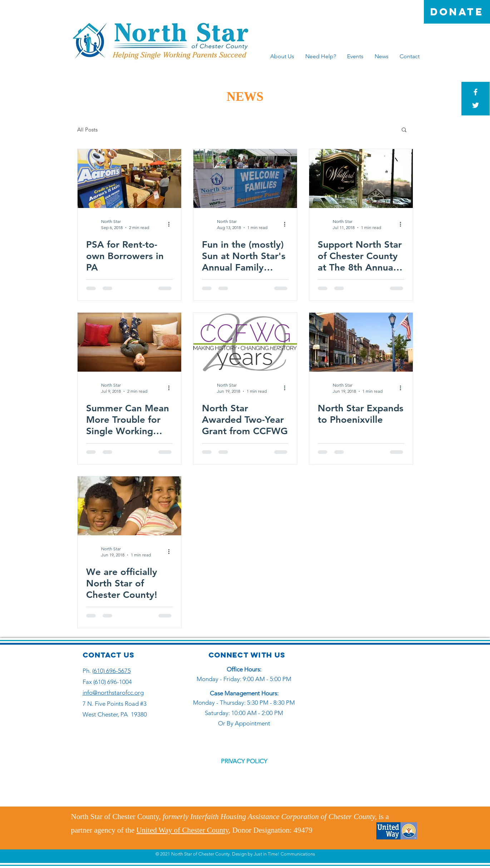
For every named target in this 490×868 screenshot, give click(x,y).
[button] (404, 130)
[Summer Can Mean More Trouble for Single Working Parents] (129, 342)
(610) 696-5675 (112, 671)
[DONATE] (457, 12)
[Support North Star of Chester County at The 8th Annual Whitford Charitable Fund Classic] (361, 178)
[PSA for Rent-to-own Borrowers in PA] (129, 178)
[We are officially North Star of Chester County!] (129, 506)
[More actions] (172, 224)
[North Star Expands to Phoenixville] (361, 342)
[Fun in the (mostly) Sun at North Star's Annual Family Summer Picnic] (245, 178)
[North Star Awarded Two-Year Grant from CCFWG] (245, 342)
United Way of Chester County (183, 830)
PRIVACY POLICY (244, 761)
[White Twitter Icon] (476, 105)
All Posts (87, 130)
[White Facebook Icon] (476, 92)
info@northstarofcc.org (113, 693)
